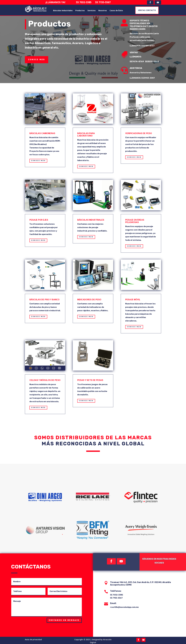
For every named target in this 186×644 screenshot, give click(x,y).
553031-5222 (154, 62)
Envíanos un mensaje (64, 620)
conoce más (37, 60)
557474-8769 (139, 62)
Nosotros (103, 10)
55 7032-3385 (86, 2)
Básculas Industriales (63, 10)
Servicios (92, 10)
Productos (80, 10)
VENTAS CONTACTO (147, 10)
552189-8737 (150, 46)
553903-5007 (150, 78)
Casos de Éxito (116, 10)
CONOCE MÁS (38, 161)
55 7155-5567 (102, 2)
